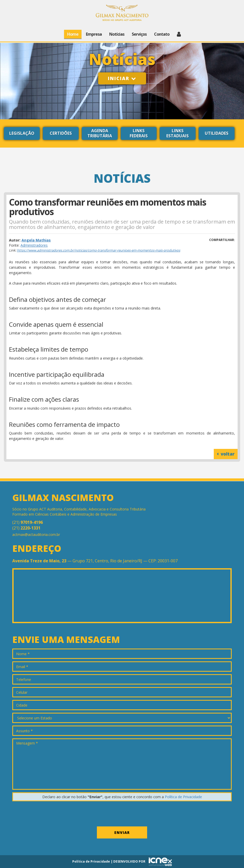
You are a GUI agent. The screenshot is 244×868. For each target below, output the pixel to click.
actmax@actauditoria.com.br (36, 534)
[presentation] (51, 814)
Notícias (117, 34)
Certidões (61, 133)
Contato (162, 34)
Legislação (22, 133)
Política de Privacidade (183, 797)
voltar (226, 454)
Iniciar (122, 78)
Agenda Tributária (100, 133)
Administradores (34, 245)
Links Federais (139, 133)
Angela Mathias (36, 240)
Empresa (94, 34)
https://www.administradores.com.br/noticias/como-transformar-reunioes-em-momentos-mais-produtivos (99, 250)
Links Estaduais (177, 133)
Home (73, 34)
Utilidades (217, 133)
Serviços (139, 34)
